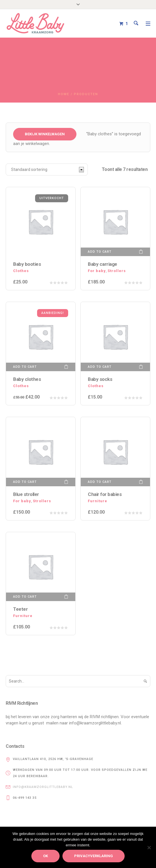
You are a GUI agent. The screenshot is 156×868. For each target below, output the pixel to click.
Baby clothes (27, 379)
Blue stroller (26, 494)
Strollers (117, 271)
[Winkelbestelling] (47, 169)
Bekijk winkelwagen (45, 134)
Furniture (98, 501)
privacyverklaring (94, 856)
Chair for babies (105, 494)
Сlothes (21, 271)
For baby (97, 271)
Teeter (20, 609)
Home (64, 94)
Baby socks (100, 379)
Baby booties (27, 264)
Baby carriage (103, 264)
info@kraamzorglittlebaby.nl (43, 787)
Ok (45, 856)
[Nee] (149, 847)
